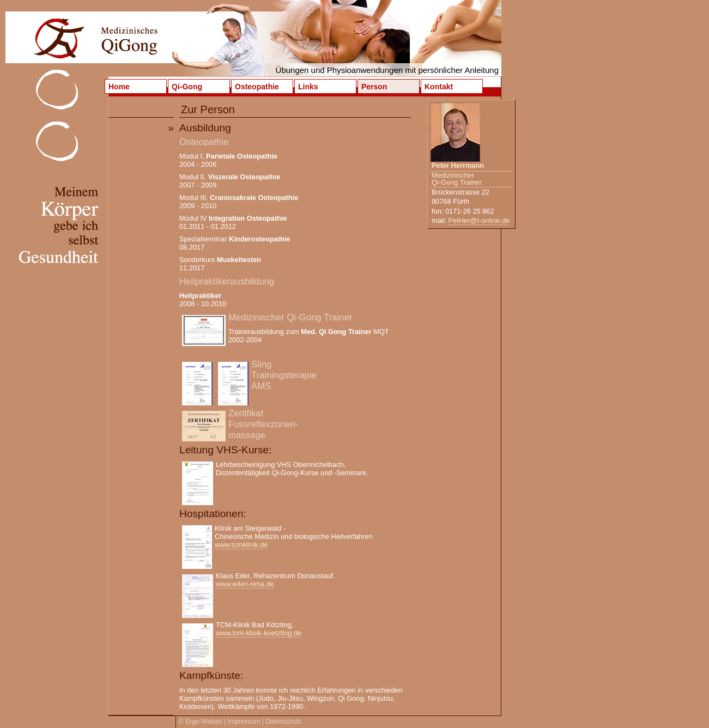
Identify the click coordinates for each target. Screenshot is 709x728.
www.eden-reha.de (245, 584)
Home (119, 87)
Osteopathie (257, 87)
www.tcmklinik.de (241, 545)
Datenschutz (284, 721)
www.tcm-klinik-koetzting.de (259, 633)
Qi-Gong (187, 87)
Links (308, 87)
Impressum (244, 721)
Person (374, 87)
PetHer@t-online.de (479, 220)
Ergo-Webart (204, 721)
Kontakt (439, 87)
